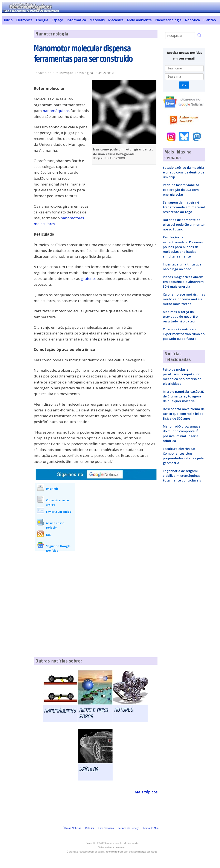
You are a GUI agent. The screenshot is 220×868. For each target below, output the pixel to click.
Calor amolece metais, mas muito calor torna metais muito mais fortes (184, 299)
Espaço (57, 20)
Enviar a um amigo (59, 512)
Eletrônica (24, 20)
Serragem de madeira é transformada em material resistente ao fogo (184, 207)
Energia (42, 20)
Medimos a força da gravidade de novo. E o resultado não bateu (180, 316)
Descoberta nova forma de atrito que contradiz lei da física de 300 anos (184, 414)
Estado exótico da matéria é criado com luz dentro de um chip (184, 172)
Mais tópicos (146, 792)
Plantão (210, 20)
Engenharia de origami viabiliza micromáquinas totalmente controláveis (182, 475)
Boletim (90, 828)
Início (8, 20)
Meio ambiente (139, 20)
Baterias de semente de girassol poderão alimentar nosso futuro (184, 224)
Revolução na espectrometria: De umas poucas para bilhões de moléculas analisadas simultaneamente (183, 247)
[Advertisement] (16, 95)
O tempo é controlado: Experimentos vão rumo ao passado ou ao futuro (184, 334)
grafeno (88, 278)
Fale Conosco (106, 828)
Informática (76, 20)
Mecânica (116, 20)
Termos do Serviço (129, 828)
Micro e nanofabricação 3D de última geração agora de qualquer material (184, 396)
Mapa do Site (151, 828)
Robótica (192, 20)
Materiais (97, 20)
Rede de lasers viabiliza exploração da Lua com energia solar (181, 190)
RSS (48, 535)
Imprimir (52, 489)
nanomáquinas (56, 111)
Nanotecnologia (168, 20)
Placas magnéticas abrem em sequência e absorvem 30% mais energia (183, 282)
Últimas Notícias (72, 828)
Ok (184, 85)
